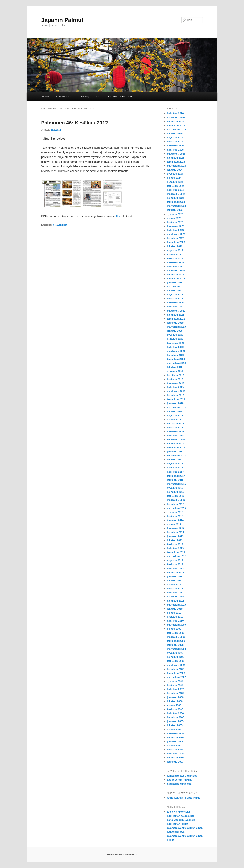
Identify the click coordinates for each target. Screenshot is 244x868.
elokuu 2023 (174, 218)
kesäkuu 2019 (175, 379)
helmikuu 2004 (176, 758)
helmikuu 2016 (176, 504)
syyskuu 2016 (175, 488)
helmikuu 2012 (176, 572)
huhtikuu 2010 (175, 621)
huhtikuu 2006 (175, 713)
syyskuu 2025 (175, 138)
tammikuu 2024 (176, 202)
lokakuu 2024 (175, 170)
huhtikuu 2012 (175, 568)
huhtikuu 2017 (175, 472)
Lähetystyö (84, 97)
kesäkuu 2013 (175, 544)
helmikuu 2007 (176, 693)
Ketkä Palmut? (64, 97)
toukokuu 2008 (176, 661)
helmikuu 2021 (176, 315)
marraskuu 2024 (176, 166)
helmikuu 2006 (176, 717)
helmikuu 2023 (176, 238)
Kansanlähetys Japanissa (182, 776)
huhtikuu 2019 (175, 387)
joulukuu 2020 (175, 323)
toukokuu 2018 (176, 431)
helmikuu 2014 (176, 532)
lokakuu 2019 (175, 367)
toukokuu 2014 (176, 528)
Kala (99, 97)
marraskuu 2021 (176, 287)
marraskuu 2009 (176, 625)
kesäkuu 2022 (175, 258)
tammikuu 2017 (176, 476)
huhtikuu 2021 (175, 307)
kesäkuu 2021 (175, 299)
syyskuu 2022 (175, 250)
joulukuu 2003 (175, 762)
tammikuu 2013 (176, 552)
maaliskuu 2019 (176, 391)
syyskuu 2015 (175, 512)
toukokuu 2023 (176, 226)
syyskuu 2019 (175, 371)
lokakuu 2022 (175, 246)
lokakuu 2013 (175, 540)
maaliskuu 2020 (176, 351)
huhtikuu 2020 (175, 347)
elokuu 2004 (174, 746)
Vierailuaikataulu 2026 (120, 97)
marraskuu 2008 (176, 649)
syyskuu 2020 (175, 335)
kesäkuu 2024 (175, 182)
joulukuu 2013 (175, 536)
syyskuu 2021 (175, 295)
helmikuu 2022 (176, 274)
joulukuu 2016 (175, 480)
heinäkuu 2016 (176, 492)
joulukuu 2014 (175, 520)
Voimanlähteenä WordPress (122, 855)
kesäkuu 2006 (175, 709)
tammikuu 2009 (176, 641)
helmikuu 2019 (176, 395)
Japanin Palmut (62, 20)
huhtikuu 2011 (175, 592)
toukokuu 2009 (176, 633)
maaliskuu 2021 (176, 311)
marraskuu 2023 (176, 206)
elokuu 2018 (174, 419)
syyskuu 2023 (175, 214)
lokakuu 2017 (175, 460)
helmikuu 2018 (176, 444)
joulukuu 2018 (175, 403)
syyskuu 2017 (175, 464)
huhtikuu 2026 (175, 113)
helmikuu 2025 (176, 158)
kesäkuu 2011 (175, 588)
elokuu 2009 (174, 629)
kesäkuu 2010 (175, 617)
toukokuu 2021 (176, 303)
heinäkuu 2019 (176, 375)
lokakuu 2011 (175, 580)
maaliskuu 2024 (176, 194)
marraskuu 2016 (176, 484)
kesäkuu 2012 (175, 564)
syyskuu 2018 (175, 415)
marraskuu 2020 (176, 327)
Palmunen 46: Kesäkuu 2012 (75, 123)
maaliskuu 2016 (176, 500)
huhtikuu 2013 (175, 548)
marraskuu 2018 (176, 407)
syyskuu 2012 (175, 560)
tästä (119, 216)
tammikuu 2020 (176, 359)
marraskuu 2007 (176, 677)
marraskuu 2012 (176, 556)
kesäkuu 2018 (175, 427)
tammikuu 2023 (176, 242)
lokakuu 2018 (175, 411)
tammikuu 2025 (176, 162)
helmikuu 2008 (176, 669)
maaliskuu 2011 (176, 596)
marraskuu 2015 (176, 508)
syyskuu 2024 (175, 174)
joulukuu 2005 (175, 721)
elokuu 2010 (174, 613)
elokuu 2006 (174, 705)
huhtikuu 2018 (175, 435)
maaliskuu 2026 (176, 118)
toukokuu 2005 (176, 734)
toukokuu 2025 (176, 146)
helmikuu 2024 (176, 198)
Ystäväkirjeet (60, 225)
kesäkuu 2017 (175, 468)
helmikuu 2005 (176, 738)
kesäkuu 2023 (175, 222)
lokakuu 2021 (175, 291)
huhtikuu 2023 (175, 230)
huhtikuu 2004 (175, 754)
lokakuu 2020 (175, 331)
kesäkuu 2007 (175, 685)
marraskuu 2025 (176, 130)
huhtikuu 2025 (175, 150)
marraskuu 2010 (176, 605)
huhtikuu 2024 (175, 190)
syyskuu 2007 (175, 681)
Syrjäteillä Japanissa (179, 784)
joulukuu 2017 (175, 452)
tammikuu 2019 (176, 399)
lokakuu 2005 (175, 725)
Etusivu (46, 97)
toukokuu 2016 (176, 496)
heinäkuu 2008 (176, 657)
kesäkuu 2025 (175, 142)
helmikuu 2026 (176, 122)
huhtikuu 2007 (175, 689)
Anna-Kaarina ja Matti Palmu (184, 798)
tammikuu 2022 (176, 279)
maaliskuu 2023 (176, 234)
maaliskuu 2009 (176, 637)
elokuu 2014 (174, 524)
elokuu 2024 (174, 178)
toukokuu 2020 (176, 343)
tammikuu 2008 (176, 673)
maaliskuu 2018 (176, 440)
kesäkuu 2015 (175, 516)
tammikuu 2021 (176, 319)
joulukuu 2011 (175, 576)
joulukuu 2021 (175, 283)
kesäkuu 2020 (175, 339)
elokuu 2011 (174, 584)
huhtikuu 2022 (175, 266)
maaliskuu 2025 (176, 154)
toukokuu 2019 (176, 383)
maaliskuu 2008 (176, 665)
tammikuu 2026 (176, 126)
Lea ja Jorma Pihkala (179, 780)
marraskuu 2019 (176, 363)
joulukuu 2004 (175, 742)
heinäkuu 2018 (176, 423)
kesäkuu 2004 (175, 750)
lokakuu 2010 (175, 609)
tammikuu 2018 (176, 448)
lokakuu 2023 (175, 210)
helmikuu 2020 (176, 355)
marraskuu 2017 (176, 456)
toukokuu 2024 (176, 186)
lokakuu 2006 (175, 701)
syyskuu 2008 (175, 653)
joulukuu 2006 (175, 697)
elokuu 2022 (174, 254)
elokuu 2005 (174, 730)
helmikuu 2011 (176, 601)
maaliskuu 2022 (176, 270)
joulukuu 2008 (175, 645)
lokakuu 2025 (175, 134)
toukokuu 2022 (176, 262)
